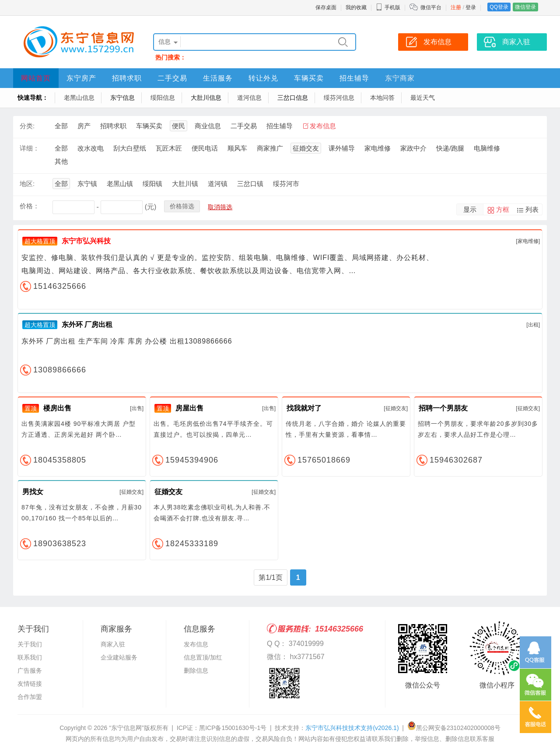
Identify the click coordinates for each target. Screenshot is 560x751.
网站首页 (36, 78)
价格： (30, 206)
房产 (84, 126)
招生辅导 (354, 78)
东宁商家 (400, 78)
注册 (456, 7)
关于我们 (30, 644)
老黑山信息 (79, 98)
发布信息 (437, 42)
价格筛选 (182, 206)
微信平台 (431, 7)
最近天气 (423, 98)
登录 (471, 7)
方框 (503, 209)
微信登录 (525, 7)
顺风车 (237, 148)
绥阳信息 (163, 98)
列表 (532, 209)
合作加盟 (30, 697)
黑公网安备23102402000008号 (454, 728)
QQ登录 (499, 7)
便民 (178, 126)
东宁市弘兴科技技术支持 (352, 728)
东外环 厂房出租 (87, 325)
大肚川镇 (185, 184)
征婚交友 (306, 148)
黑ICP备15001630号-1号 (233, 728)
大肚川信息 (206, 98)
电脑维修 (487, 148)
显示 (470, 209)
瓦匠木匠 (169, 148)
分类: (27, 126)
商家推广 (270, 148)
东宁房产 (81, 78)
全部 (61, 126)
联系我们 (30, 657)
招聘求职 (127, 78)
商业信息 (208, 126)
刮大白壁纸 (130, 148)
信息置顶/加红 (203, 657)
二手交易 (172, 78)
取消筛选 (220, 207)
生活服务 (218, 78)
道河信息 (249, 98)
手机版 (388, 7)
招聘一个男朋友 (443, 408)
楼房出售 (57, 408)
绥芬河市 (286, 184)
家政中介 (413, 148)
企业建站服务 (119, 657)
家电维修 (378, 148)
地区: (27, 184)
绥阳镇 (152, 184)
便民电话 (205, 148)
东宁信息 (122, 98)
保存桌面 (326, 7)
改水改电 (91, 148)
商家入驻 (516, 42)
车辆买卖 (309, 78)
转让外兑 (263, 78)
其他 (61, 161)
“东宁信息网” (126, 728)
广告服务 (30, 670)
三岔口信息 (293, 98)
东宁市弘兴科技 (86, 241)
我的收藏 (356, 7)
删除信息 (196, 670)
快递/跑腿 (450, 148)
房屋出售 (189, 408)
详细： (30, 148)
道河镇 (218, 184)
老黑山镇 (120, 184)
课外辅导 (342, 148)
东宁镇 (87, 184)
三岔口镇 (250, 184)
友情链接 (30, 684)
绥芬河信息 (339, 98)
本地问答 (382, 98)
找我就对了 (304, 408)
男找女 (33, 492)
